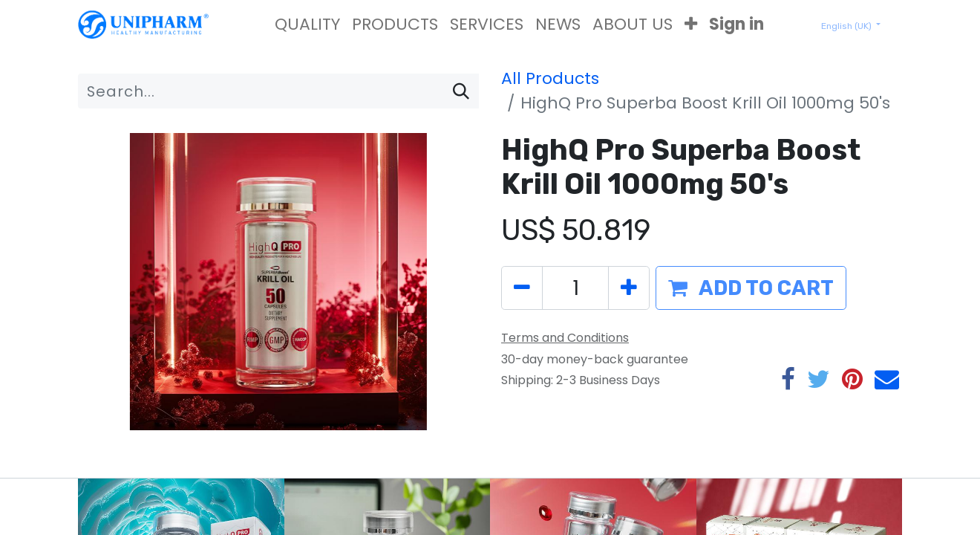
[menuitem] (307, 24)
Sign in (736, 24)
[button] (691, 24)
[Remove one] (522, 288)
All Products (550, 78)
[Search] (461, 91)
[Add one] (629, 288)
